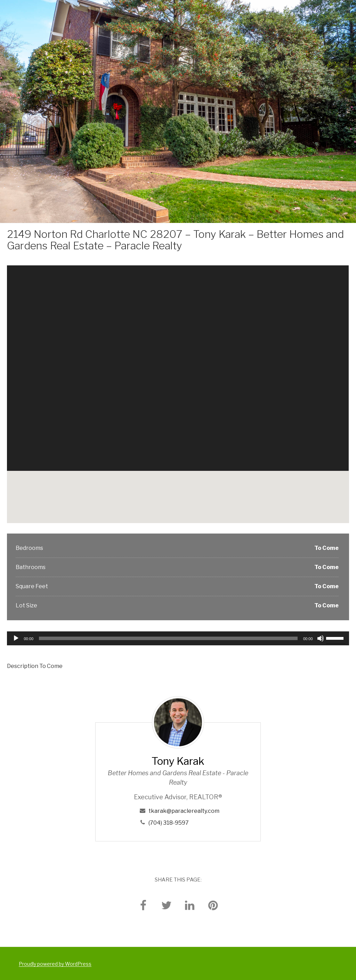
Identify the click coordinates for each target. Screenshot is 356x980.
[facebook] (143, 905)
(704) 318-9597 (169, 823)
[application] (178, 638)
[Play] (16, 638)
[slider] (168, 638)
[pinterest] (213, 905)
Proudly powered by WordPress (55, 964)
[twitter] (167, 905)
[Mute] (321, 638)
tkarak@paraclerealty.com (184, 811)
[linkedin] (190, 905)
